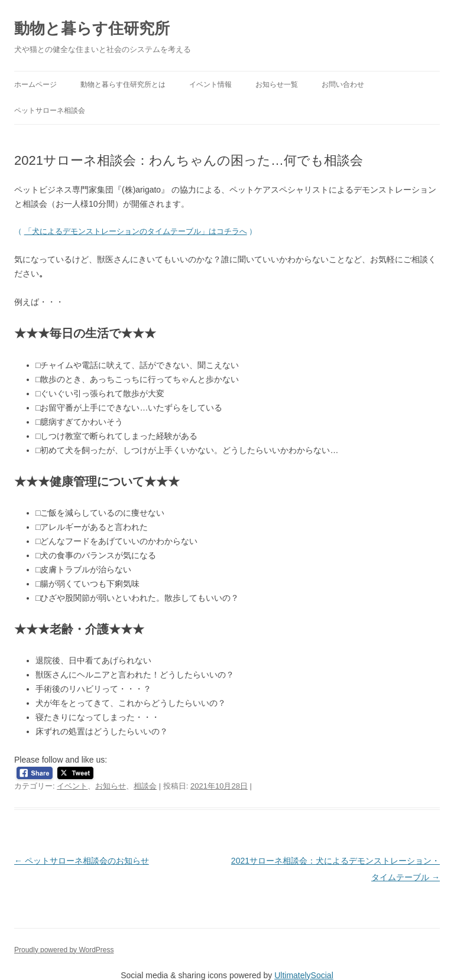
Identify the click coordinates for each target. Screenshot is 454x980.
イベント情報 (210, 84)
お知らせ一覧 (277, 84)
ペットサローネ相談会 (50, 110)
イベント (72, 786)
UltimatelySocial (304, 975)
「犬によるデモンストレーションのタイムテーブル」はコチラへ (136, 231)
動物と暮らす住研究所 (92, 28)
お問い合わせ (343, 84)
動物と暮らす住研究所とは (123, 84)
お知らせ (111, 786)
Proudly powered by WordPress (64, 950)
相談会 (145, 786)
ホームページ (35, 84)
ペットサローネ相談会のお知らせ (82, 861)
